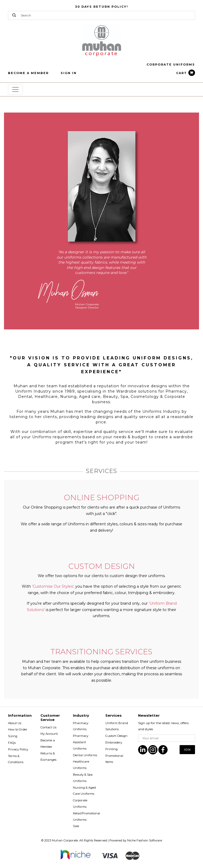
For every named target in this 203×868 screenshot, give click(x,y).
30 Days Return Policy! (101, 7)
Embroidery (114, 742)
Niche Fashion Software (145, 840)
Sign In (69, 73)
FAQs (12, 743)
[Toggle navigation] (15, 89)
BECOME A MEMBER (28, 73)
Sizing (13, 736)
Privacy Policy (18, 749)
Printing (111, 749)
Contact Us (48, 727)
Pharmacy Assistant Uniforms (81, 742)
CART (186, 73)
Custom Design (116, 736)
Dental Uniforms (85, 755)
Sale (76, 826)
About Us (15, 723)
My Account (49, 734)
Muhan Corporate (65, 840)
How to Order (18, 729)
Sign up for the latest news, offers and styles (163, 726)
